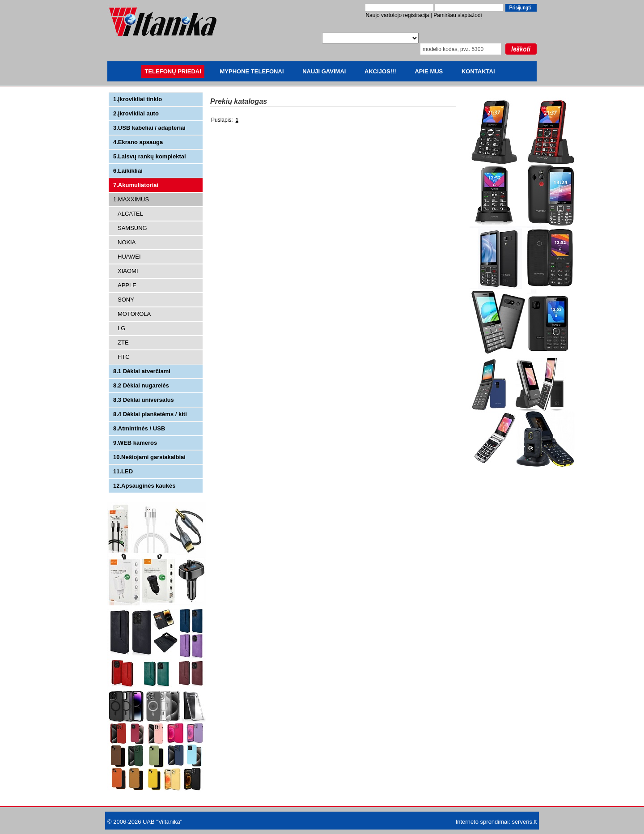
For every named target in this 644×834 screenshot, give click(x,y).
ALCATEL (130, 214)
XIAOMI (128, 271)
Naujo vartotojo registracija (397, 15)
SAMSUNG (132, 228)
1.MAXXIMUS (131, 199)
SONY (126, 300)
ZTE (123, 343)
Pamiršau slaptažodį (458, 15)
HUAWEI (129, 257)
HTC (124, 357)
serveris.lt (524, 822)
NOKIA (127, 242)
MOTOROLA (134, 314)
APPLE (127, 285)
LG (121, 328)
